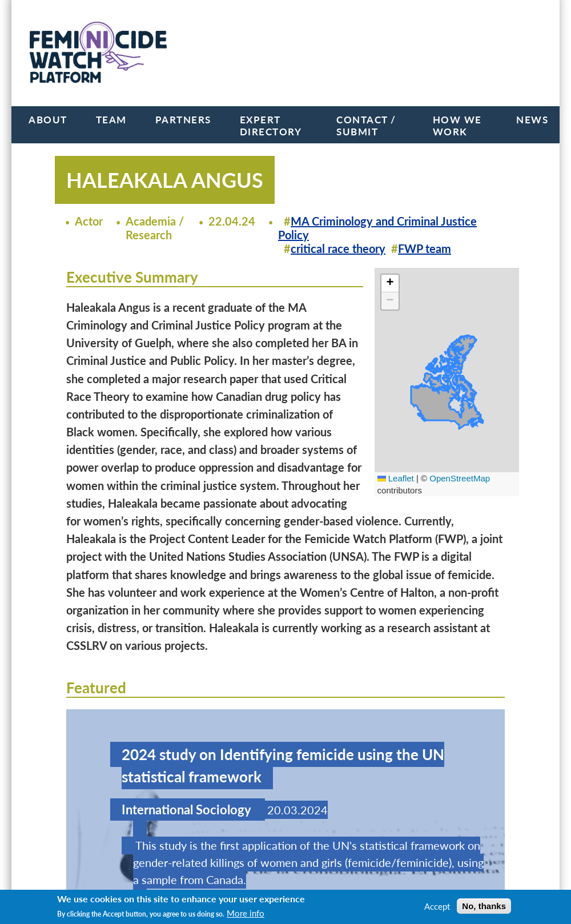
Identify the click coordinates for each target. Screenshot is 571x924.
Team (111, 120)
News (532, 120)
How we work (457, 126)
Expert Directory (271, 126)
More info (246, 913)
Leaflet (396, 478)
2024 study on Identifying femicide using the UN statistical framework (283, 766)
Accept (437, 906)
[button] (390, 284)
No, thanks (484, 906)
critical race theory (338, 248)
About (48, 120)
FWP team (425, 248)
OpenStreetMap (460, 478)
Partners (183, 120)
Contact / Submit (366, 126)
